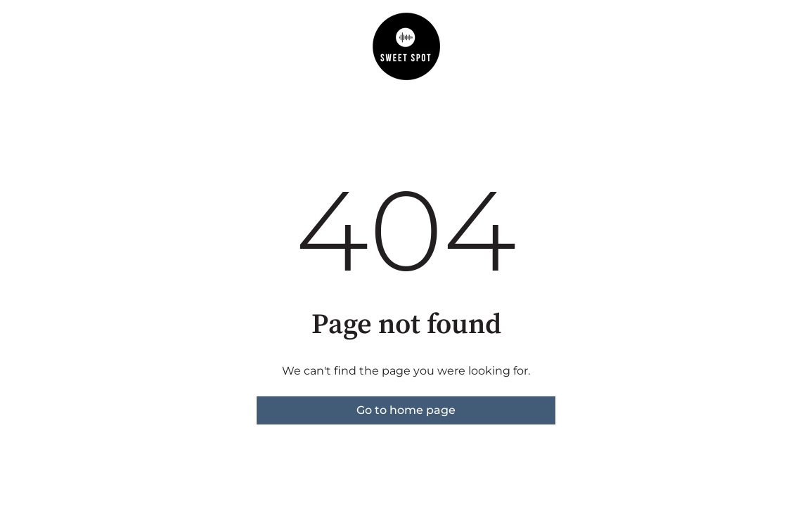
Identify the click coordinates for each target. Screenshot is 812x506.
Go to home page (406, 410)
